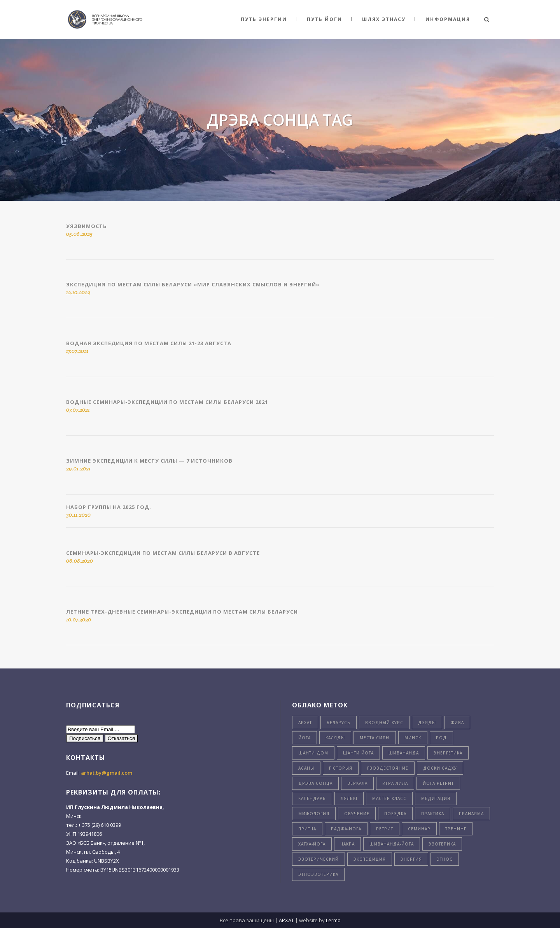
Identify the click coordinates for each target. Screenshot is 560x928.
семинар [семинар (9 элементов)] (419, 829)
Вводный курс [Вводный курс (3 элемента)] (384, 723)
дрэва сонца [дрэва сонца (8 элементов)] (315, 783)
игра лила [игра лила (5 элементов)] (395, 783)
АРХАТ (286, 920)
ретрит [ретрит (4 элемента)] (385, 829)
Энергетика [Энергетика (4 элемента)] (448, 753)
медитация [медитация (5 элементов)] (436, 798)
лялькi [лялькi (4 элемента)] (349, 798)
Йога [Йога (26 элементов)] (304, 738)
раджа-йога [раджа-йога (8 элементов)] (346, 829)
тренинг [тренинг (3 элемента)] (456, 829)
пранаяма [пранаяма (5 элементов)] (471, 814)
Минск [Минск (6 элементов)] (413, 738)
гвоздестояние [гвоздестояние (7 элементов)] (388, 768)
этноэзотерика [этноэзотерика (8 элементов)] (318, 874)
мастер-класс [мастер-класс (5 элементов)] (389, 798)
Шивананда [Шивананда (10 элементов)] (404, 753)
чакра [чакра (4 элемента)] (347, 844)
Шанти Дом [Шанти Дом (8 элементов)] (313, 753)
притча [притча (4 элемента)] (307, 829)
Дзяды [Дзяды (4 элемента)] (427, 723)
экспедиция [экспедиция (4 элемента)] (370, 859)
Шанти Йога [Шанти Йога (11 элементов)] (358, 753)
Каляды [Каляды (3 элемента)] (335, 738)
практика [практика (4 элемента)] (433, 814)
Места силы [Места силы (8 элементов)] (375, 738)
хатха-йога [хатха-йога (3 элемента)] (312, 844)
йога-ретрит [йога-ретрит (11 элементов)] (438, 783)
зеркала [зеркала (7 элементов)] (357, 783)
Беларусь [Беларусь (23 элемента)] (339, 723)
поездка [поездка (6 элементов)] (395, 814)
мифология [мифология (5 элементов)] (314, 814)
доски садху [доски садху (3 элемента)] (440, 768)
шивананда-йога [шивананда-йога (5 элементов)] (392, 844)
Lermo (333, 920)
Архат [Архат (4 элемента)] (305, 723)
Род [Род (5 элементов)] (441, 738)
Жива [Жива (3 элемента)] (457, 723)
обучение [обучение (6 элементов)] (357, 814)
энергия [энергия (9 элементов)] (411, 859)
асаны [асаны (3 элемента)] (306, 768)
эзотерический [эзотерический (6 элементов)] (318, 859)
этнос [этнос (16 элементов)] (445, 859)
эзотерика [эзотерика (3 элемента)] (442, 844)
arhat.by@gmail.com (107, 773)
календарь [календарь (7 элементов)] (312, 798)
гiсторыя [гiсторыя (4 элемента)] (341, 768)
